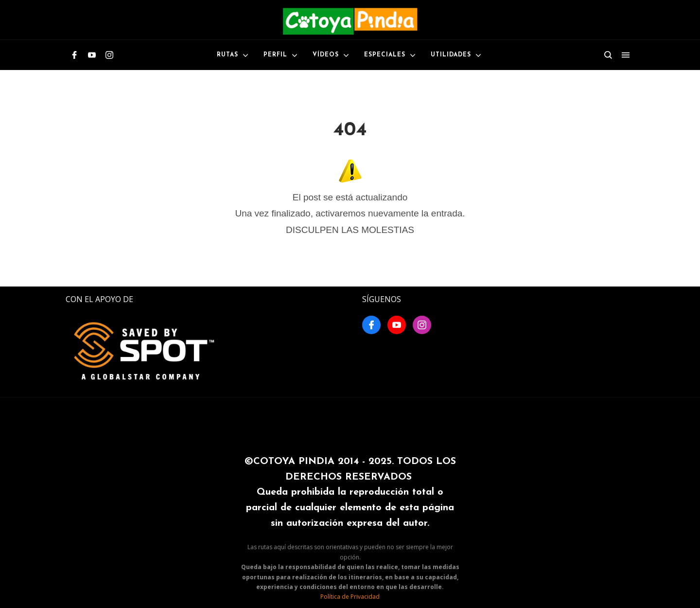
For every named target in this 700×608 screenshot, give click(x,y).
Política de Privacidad (350, 597)
